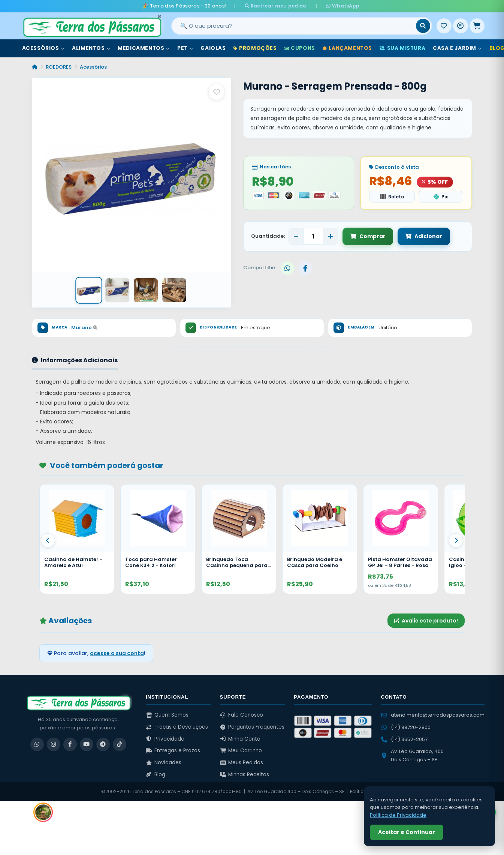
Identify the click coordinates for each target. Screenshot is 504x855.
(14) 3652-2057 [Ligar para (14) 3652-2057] (404, 739)
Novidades (164, 763)
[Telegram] (103, 744)
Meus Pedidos (242, 763)
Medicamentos (144, 48)
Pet (185, 48)
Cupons (300, 48)
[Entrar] (461, 26)
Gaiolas (213, 48)
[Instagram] (54, 744)
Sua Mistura (402, 48)
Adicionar (424, 236)
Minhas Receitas (245, 775)
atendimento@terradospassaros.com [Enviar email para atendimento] (433, 715)
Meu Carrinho (241, 751)
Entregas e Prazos (173, 751)
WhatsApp (341, 6)
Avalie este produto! (426, 620)
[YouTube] (87, 744)
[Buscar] (423, 26)
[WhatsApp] (37, 744)
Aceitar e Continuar (407, 832)
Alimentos (91, 48)
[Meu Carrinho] (477, 26)
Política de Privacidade (398, 815)
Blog (156, 775)
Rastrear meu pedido (277, 6)
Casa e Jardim (457, 48)
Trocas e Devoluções (177, 727)
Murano (84, 328)
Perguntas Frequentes (252, 727)
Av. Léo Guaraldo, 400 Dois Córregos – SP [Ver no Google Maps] (412, 755)
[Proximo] (456, 540)
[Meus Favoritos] (444, 26)
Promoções (255, 48)
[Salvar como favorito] (217, 92)
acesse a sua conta (117, 653)
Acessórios (43, 48)
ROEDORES (59, 67)
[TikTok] (120, 744)
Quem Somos (167, 715)
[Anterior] (48, 540)
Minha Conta (240, 739)
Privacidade (165, 739)
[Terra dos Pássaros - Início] (92, 26)
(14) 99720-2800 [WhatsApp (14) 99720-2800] (406, 727)
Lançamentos (347, 48)
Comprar (368, 236)
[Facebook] (70, 744)
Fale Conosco (242, 715)
